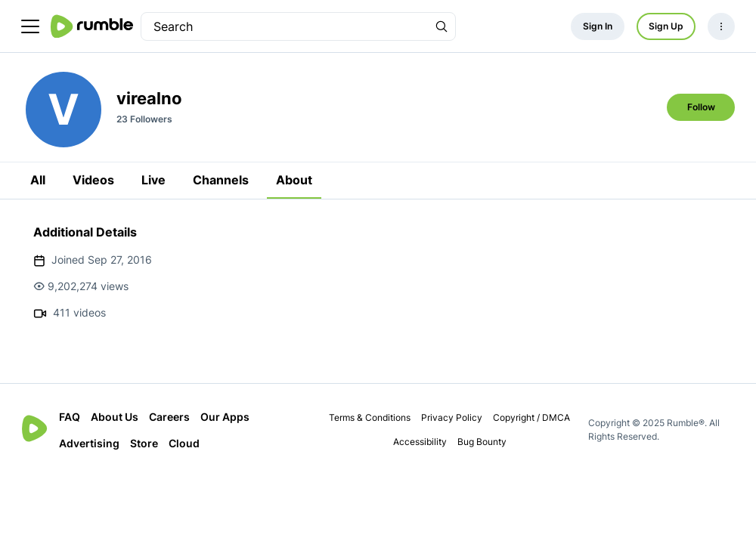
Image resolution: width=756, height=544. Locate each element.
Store (144, 443)
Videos (93, 180)
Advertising (89, 443)
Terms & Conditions (370, 417)
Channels (221, 180)
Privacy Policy (452, 417)
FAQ (70, 417)
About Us (115, 417)
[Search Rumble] (442, 26)
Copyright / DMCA (531, 417)
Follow (701, 107)
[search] (285, 26)
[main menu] (30, 26)
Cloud (184, 443)
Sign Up (666, 26)
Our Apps (225, 417)
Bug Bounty (482, 442)
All (38, 180)
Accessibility (420, 442)
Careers (169, 417)
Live (153, 180)
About (294, 180)
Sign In (598, 26)
